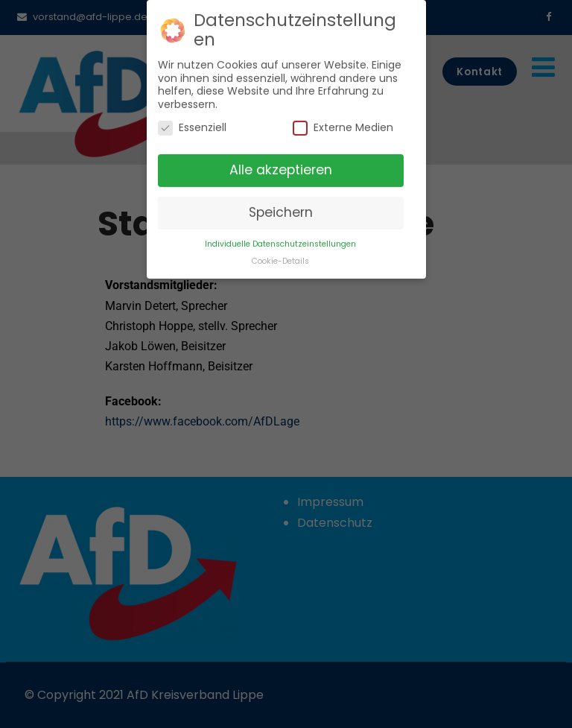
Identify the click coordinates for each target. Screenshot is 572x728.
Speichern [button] (281, 206)
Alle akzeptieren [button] (281, 163)
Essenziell (192, 121)
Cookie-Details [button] (280, 254)
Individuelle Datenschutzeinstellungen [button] (280, 237)
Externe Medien (343, 121)
